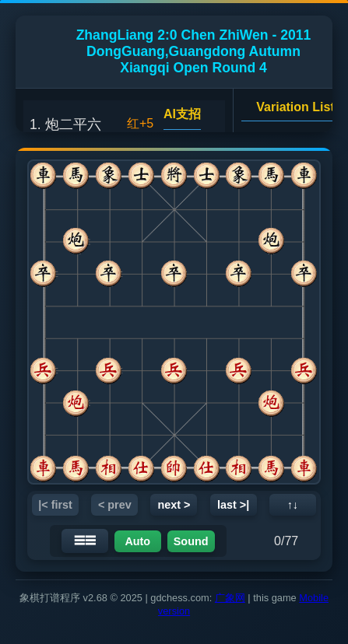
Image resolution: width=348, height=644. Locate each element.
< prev (115, 505)
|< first (55, 505)
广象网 (230, 598)
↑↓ (293, 505)
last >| (233, 505)
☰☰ (85, 541)
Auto (137, 541)
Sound (191, 541)
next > (174, 505)
